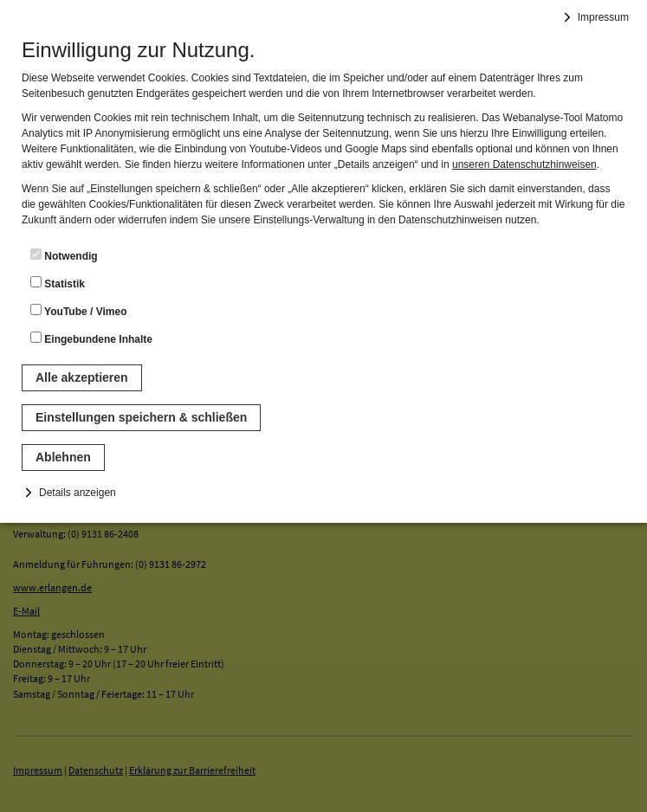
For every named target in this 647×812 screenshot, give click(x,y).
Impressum (603, 17)
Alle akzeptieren (82, 377)
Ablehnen (63, 457)
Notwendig (64, 255)
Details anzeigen (78, 493)
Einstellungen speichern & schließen (141, 417)
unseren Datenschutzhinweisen (524, 164)
